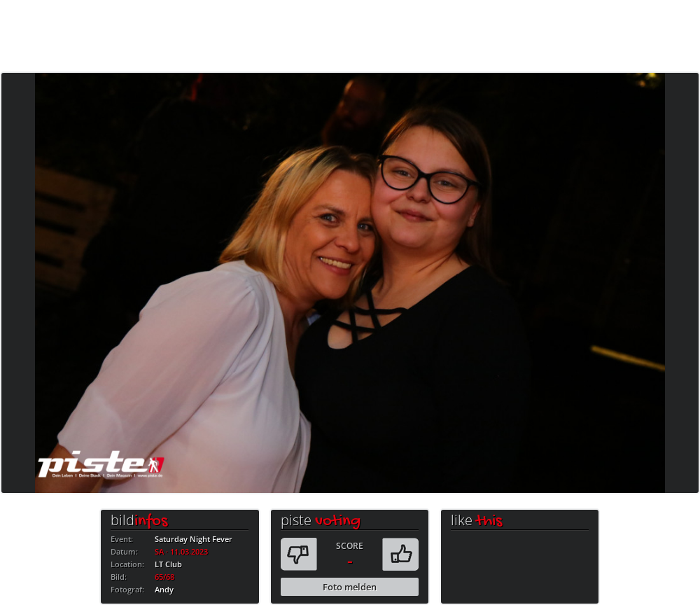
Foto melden (350, 587)
